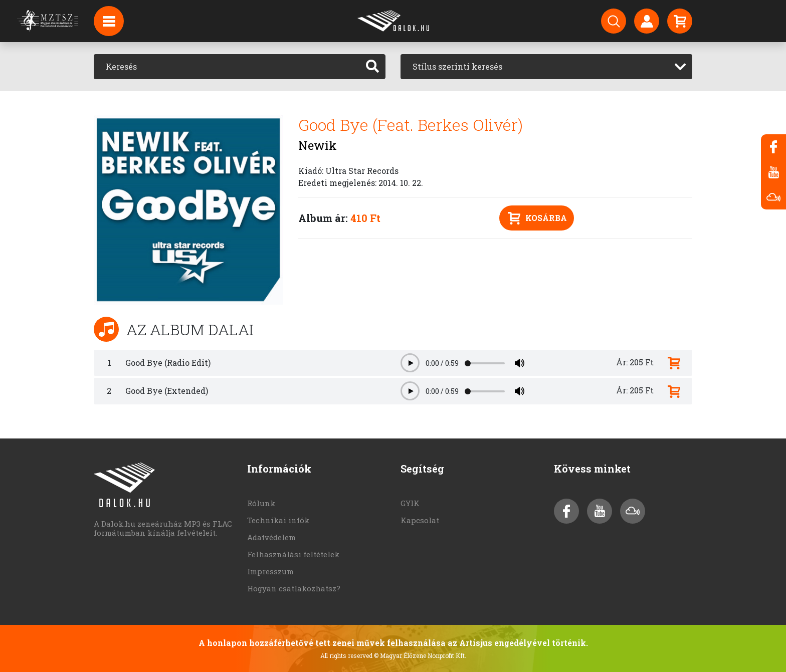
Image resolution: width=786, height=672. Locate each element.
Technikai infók (278, 520)
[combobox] (546, 67)
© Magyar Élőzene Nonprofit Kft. (420, 655)
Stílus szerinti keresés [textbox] (457, 66)
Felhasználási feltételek (293, 554)
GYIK (410, 503)
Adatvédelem (271, 537)
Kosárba (537, 218)
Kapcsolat (420, 520)
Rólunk (261, 503)
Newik (318, 145)
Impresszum (270, 571)
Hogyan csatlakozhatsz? (294, 588)
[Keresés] (227, 67)
